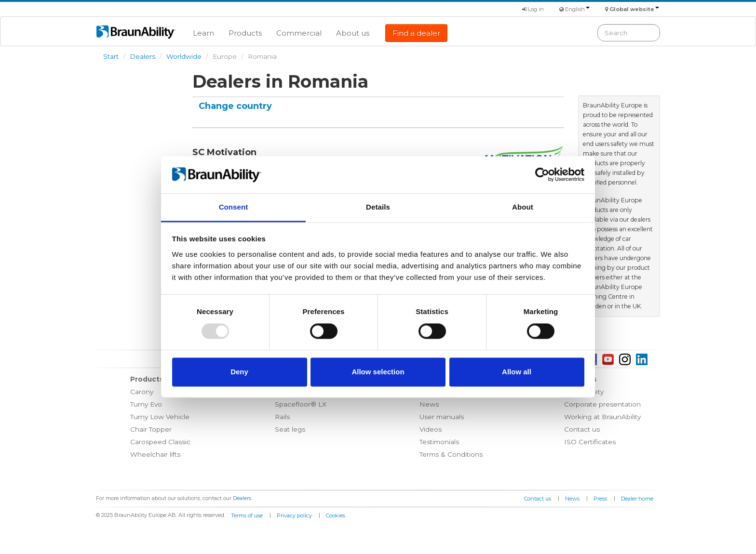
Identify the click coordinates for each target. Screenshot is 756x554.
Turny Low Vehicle (160, 417)
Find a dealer (416, 33)
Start (111, 56)
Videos (431, 429)
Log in (533, 9)
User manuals (442, 417)
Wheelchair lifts (155, 454)
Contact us (582, 429)
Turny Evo (146, 404)
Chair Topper (151, 429)
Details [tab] (378, 207)
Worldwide (184, 56)
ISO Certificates (590, 442)
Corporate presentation (602, 404)
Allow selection (378, 372)
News (429, 404)
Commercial (299, 33)
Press (600, 499)
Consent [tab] (234, 207)
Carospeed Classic (160, 442)
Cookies (336, 515)
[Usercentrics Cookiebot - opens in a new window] (542, 175)
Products (245, 33)
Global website (634, 9)
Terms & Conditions (451, 454)
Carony (142, 392)
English (577, 9)
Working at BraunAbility (602, 417)
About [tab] (523, 207)
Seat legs (290, 429)
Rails (282, 417)
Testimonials (439, 442)
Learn (203, 33)
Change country (235, 106)
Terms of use (247, 515)
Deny (239, 372)
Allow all (517, 372)
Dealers (142, 56)
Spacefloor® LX (301, 404)
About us (353, 33)
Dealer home (637, 499)
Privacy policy (294, 515)
